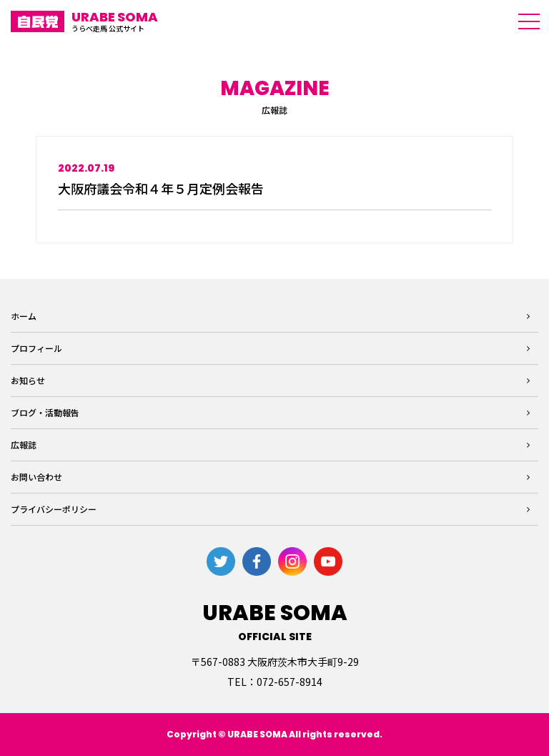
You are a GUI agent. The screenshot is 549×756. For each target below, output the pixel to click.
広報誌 (24, 445)
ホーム (24, 316)
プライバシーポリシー (54, 509)
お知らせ (28, 380)
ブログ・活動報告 (45, 412)
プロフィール (36, 348)
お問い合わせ (36, 477)
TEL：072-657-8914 (275, 682)
